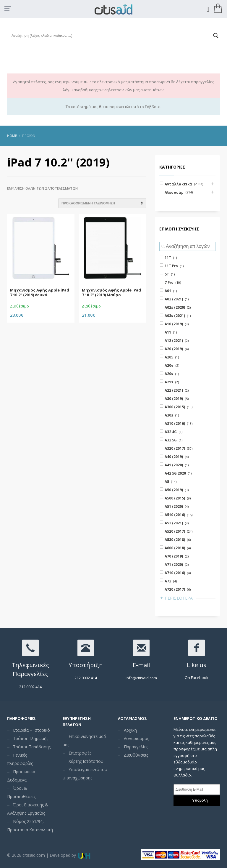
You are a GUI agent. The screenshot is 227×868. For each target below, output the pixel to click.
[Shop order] (102, 203)
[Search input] (111, 36)
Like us (197, 665)
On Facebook (197, 678)
